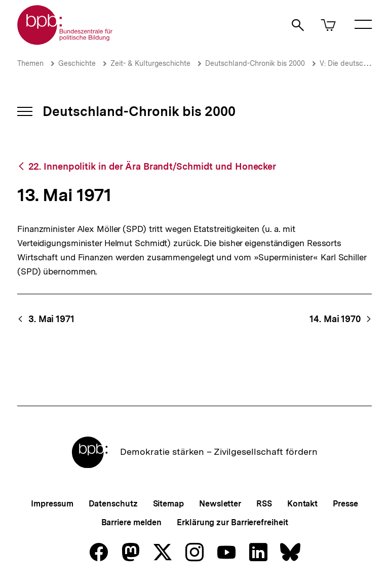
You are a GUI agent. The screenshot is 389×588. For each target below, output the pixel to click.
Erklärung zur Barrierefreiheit (232, 522)
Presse (345, 504)
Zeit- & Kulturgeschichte (150, 63)
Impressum (52, 504)
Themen (30, 63)
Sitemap (168, 504)
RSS (264, 504)
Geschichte (77, 63)
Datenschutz (113, 504)
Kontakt (302, 504)
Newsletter (220, 504)
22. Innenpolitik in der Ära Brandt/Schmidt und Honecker (152, 166)
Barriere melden (132, 522)
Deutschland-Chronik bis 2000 (255, 63)
